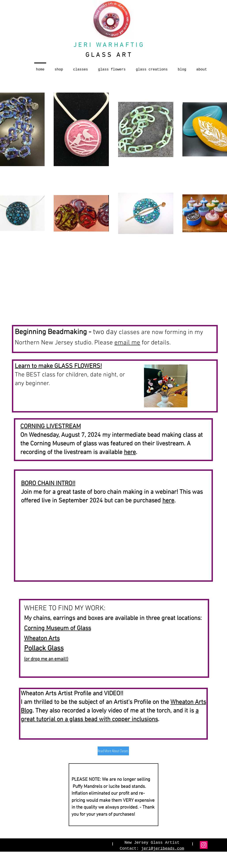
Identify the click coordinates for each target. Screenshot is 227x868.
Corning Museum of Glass (58, 629)
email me (127, 343)
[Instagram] (204, 845)
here (130, 452)
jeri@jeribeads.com (163, 849)
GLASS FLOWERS (77, 366)
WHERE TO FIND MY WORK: (65, 608)
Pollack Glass (44, 649)
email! (61, 659)
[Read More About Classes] (113, 751)
